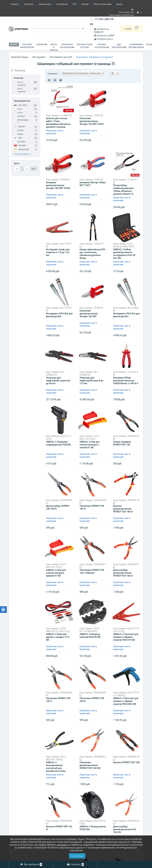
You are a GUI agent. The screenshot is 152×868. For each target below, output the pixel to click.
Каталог (14, 44)
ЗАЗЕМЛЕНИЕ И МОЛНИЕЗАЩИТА (136, 46)
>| (118, 759)
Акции (94, 4)
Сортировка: (53, 73)
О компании (34, 4)
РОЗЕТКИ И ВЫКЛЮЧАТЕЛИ (27, 46)
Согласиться (77, 856)
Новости (107, 4)
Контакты (121, 4)
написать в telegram (101, 30)
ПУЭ (48, 4)
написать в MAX (106, 35)
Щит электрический (119, 46)
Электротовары (20, 57)
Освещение (42, 44)
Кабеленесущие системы (84, 46)
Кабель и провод (54, 47)
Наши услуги (17, 4)
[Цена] (17, 169)
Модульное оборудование (67, 46)
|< (67, 759)
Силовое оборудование (102, 46)
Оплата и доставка (77, 4)
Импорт (59, 4)
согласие (62, 845)
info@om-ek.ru (105, 39)
